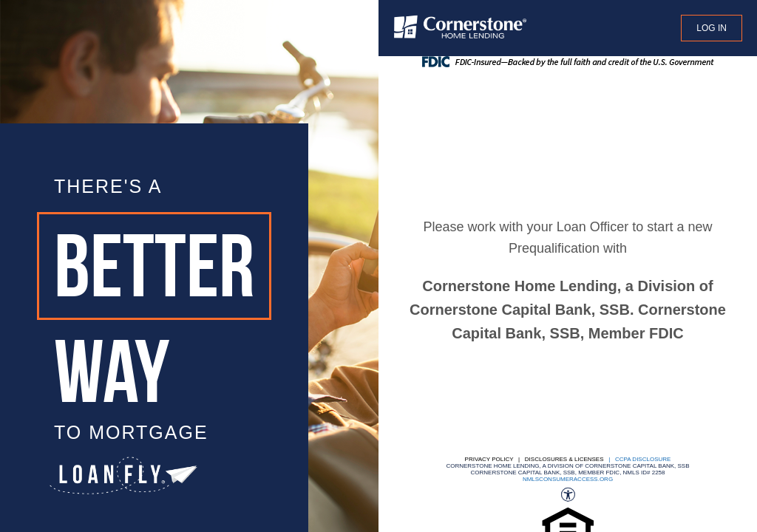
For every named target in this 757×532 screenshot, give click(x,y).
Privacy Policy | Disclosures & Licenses (534, 459)
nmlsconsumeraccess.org (568, 479)
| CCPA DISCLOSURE (638, 459)
